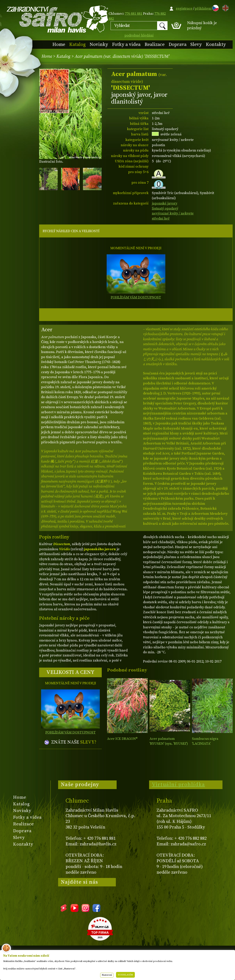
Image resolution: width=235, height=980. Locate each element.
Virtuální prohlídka (178, 785)
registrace (184, 9)
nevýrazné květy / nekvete (173, 213)
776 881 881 (134, 14)
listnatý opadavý (165, 209)
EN (225, 7)
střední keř (161, 219)
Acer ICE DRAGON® (122, 739)
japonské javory (165, 203)
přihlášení (203, 9)
